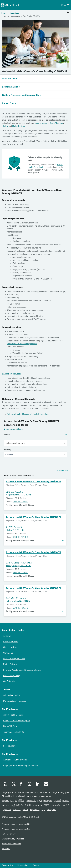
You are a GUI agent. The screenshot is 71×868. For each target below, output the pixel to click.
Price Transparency (12, 676)
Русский (7, 810)
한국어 (28, 805)
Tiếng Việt (52, 810)
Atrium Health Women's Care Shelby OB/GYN (33, 482)
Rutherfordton (19, 126)
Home (3, 13)
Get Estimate (9, 681)
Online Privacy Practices (14, 659)
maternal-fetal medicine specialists (22, 344)
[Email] (46, 784)
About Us (7, 636)
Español (5, 801)
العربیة (14, 801)
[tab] (35, 434)
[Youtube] (6, 784)
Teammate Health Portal (14, 732)
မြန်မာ (22, 801)
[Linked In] (38, 784)
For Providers (9, 746)
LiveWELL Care (10, 726)
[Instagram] (30, 784)
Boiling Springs (42, 123)
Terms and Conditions (12, 844)
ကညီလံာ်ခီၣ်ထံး (17, 805)
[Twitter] (14, 784)
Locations (14, 13)
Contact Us (8, 653)
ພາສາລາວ (37, 805)
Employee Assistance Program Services (21, 766)
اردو (43, 810)
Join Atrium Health (11, 695)
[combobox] (35, 454)
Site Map (6, 849)
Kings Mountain (56, 123)
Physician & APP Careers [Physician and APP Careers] (15, 701)
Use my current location (15, 429)
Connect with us (10, 647)
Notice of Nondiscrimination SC (16, 829)
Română (65, 805)
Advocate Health (11, 642)
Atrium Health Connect (13, 715)
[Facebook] (22, 784)
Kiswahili (17, 810)
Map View (62, 471)
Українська (35, 810)
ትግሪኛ (25, 810)
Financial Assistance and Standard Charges (22, 670)
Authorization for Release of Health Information (28, 414)
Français (48, 801)
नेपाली (46, 805)
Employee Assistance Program (17, 721)
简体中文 (31, 801)
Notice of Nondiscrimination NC (16, 824)
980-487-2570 (20, 608)
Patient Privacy (10, 664)
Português (55, 805)
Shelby (5, 126)
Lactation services (12, 374)
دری (40, 801)
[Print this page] (68, 13)
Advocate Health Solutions (15, 760)
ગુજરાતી (57, 801)
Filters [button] (7, 435)
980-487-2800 (20, 502)
